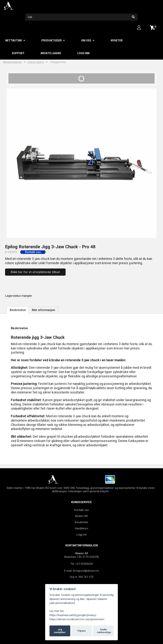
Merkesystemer (12, 62)
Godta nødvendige (104, 631)
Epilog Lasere (36, 62)
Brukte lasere (51, 53)
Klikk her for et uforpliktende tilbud (35, 272)
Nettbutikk (14, 40)
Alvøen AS (81, 516)
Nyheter (117, 40)
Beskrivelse (18, 310)
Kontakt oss (81, 510)
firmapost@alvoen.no (86, 571)
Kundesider (81, 522)
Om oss (86, 40)
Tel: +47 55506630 (82, 564)
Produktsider (52, 40)
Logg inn (83, 53)
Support (18, 53)
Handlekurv (82, 528)
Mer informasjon (43, 310)
